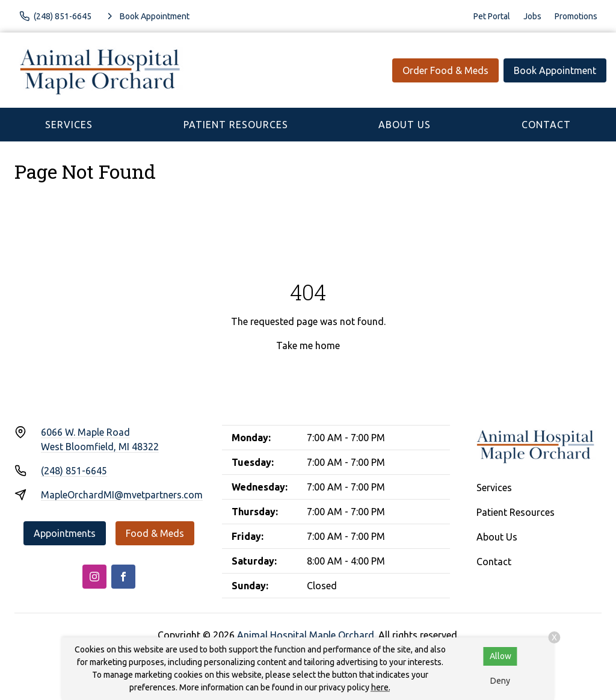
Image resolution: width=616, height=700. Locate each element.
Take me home (308, 345)
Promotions (576, 16)
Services (69, 125)
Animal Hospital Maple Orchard (306, 635)
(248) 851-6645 (74, 471)
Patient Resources (236, 125)
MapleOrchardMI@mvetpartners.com (122, 495)
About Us (405, 125)
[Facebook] (123, 577)
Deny (500, 681)
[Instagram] (94, 577)
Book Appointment (555, 70)
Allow (500, 656)
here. (381, 687)
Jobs (532, 16)
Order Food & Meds (445, 70)
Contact (546, 125)
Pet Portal (492, 16)
